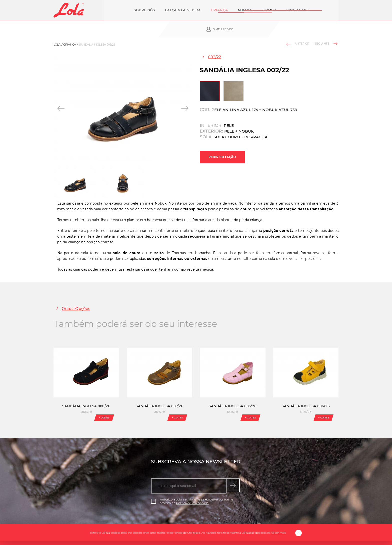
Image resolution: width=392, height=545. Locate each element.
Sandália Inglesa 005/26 (233, 392)
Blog (199, 519)
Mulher (220, 10)
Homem (244, 10)
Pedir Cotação (222, 145)
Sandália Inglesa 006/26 (306, 392)
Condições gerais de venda (169, 519)
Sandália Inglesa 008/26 (86, 392)
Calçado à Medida (159, 10)
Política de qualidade (225, 519)
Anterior (298, 30)
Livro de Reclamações (265, 519)
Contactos (272, 10)
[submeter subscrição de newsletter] (234, 472)
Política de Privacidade (192, 489)
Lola (57, 31)
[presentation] (61, 95)
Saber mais (278, 533)
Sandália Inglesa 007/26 (159, 392)
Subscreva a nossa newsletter (196, 448)
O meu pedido (312, 10)
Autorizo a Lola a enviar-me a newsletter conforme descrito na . (192, 488)
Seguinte (326, 30)
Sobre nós (121, 10)
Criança (195, 10)
